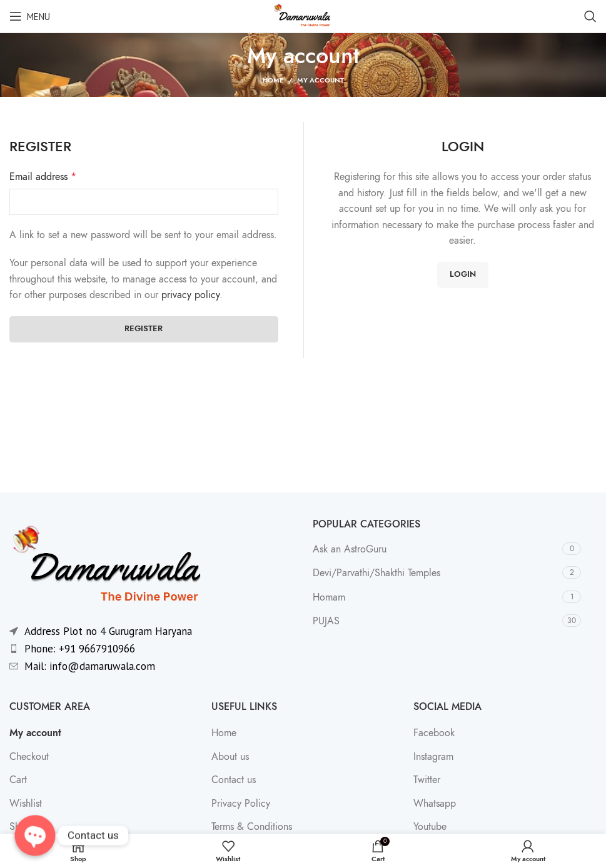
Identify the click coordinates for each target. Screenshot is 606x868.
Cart (18, 780)
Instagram (433, 757)
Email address (43, 177)
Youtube (430, 827)
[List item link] (152, 649)
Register (144, 329)
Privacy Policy (241, 804)
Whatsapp (435, 804)
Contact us (234, 780)
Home (273, 80)
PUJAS (326, 621)
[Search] (590, 16)
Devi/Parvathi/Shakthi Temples (376, 573)
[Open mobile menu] (30, 16)
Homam (329, 597)
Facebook (434, 733)
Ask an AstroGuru (350, 549)
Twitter (427, 780)
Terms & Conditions (252, 827)
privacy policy (190, 295)
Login (463, 274)
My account (35, 733)
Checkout (29, 757)
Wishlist (26, 804)
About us (230, 757)
